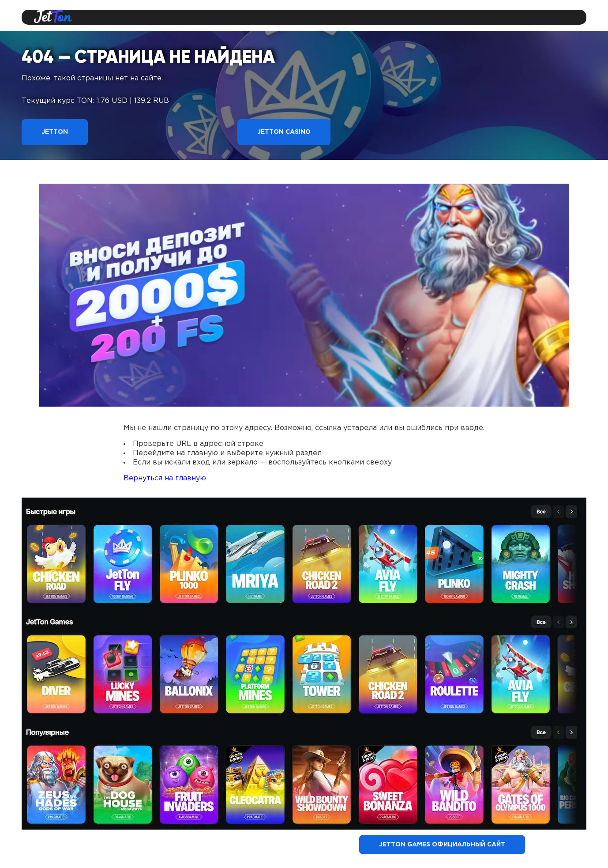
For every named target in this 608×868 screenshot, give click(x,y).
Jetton (55, 132)
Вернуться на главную (165, 478)
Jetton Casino (284, 132)
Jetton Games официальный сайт (442, 845)
